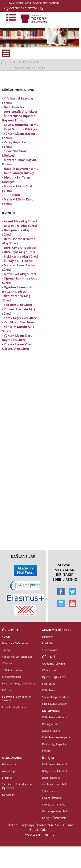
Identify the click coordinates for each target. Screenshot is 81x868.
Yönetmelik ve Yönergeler (17, 657)
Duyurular (8, 795)
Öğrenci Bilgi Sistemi (54, 677)
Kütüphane (49, 690)
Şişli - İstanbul (50, 791)
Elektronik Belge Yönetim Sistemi (17, 699)
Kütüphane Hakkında (54, 717)
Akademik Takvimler (54, 664)
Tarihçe (6, 650)
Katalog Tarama (51, 731)
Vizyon (6, 637)
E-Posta (7, 690)
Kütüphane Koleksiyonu (56, 737)
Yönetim (7, 663)
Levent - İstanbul (52, 798)
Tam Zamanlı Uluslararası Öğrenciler (17, 786)
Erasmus (7, 778)
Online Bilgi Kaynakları (55, 744)
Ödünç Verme (50, 724)
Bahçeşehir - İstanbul (54, 771)
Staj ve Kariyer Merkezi (55, 697)
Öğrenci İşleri (50, 670)
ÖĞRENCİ (14, 62)
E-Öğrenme (49, 684)
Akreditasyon (10, 771)
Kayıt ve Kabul (31, 62)
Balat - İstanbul (51, 778)
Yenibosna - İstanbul (54, 784)
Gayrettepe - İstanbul (54, 811)
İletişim (46, 751)
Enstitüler (48, 643)
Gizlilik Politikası (11, 677)
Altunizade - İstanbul (54, 805)
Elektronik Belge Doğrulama (18, 684)
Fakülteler (48, 637)
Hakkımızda (9, 764)
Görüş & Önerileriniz (54, 818)
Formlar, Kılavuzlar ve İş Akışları (28, 68)
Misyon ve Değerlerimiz (16, 643)
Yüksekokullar (50, 650)
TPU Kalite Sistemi (13, 670)
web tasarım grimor (40, 834)
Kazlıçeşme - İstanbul (54, 764)
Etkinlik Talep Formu (14, 707)
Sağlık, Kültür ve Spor (54, 704)
